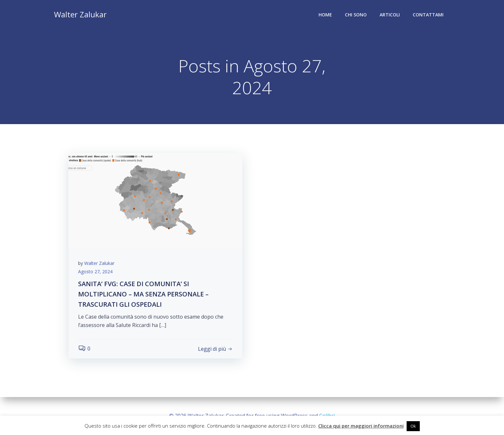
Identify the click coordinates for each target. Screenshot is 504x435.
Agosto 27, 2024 (95, 272)
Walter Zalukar (99, 263)
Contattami (428, 15)
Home (325, 15)
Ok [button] (413, 426)
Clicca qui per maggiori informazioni (361, 426)
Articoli (390, 15)
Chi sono (356, 15)
